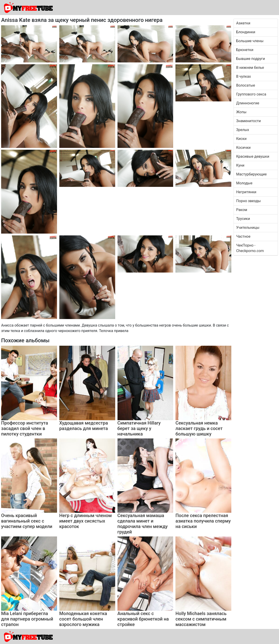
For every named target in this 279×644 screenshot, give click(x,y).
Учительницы (248, 228)
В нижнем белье (250, 68)
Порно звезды (248, 201)
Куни (240, 165)
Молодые (244, 183)
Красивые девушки (253, 156)
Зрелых (243, 130)
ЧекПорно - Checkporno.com (250, 248)
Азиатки (243, 23)
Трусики (243, 219)
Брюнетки (245, 50)
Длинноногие (248, 103)
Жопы (241, 112)
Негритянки (246, 192)
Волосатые (246, 85)
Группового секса (251, 94)
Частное (243, 236)
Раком (242, 210)
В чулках (243, 76)
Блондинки (246, 32)
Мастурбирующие (251, 174)
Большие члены (250, 41)
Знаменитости (248, 121)
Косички (243, 148)
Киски (241, 139)
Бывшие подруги (250, 59)
